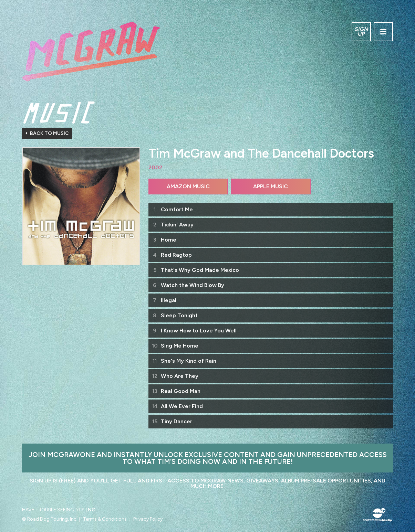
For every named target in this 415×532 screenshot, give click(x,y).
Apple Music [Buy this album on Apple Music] (271, 186)
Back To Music (47, 133)
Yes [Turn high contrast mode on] (80, 510)
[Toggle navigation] (383, 32)
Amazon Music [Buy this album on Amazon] (188, 186)
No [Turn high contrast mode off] (92, 510)
